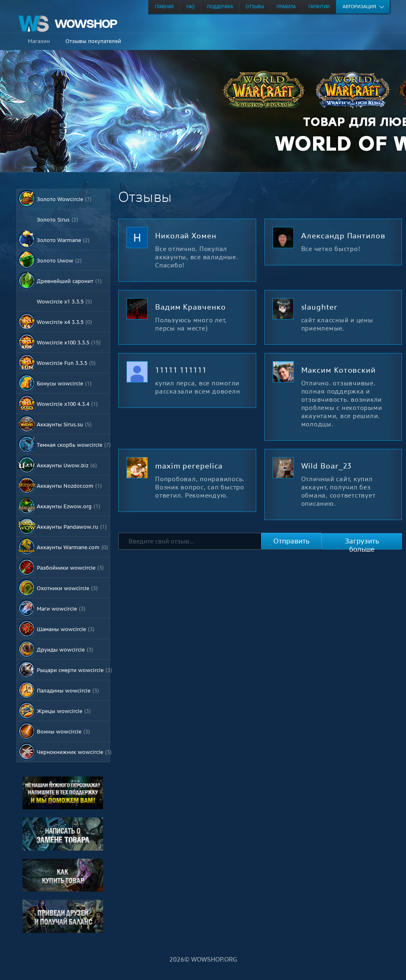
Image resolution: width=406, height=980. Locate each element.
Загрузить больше (362, 543)
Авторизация (359, 7)
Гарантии (319, 7)
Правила (286, 7)
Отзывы (255, 7)
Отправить (291, 541)
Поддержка (220, 7)
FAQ (190, 7)
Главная (164, 7)
